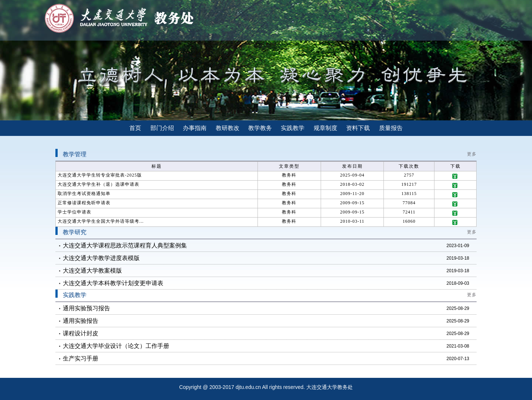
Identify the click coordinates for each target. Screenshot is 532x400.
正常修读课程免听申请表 (84, 203)
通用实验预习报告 (86, 308)
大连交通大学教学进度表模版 (101, 258)
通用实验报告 (81, 321)
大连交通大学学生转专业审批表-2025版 (100, 175)
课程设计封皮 (81, 333)
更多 (472, 154)
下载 (456, 176)
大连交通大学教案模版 (92, 271)
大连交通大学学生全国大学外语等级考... (101, 221)
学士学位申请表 (74, 212)
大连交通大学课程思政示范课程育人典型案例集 (125, 245)
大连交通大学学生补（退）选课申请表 (98, 184)
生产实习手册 (81, 358)
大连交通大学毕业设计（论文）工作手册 (116, 346)
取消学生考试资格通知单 (84, 194)
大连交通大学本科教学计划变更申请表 (113, 283)
